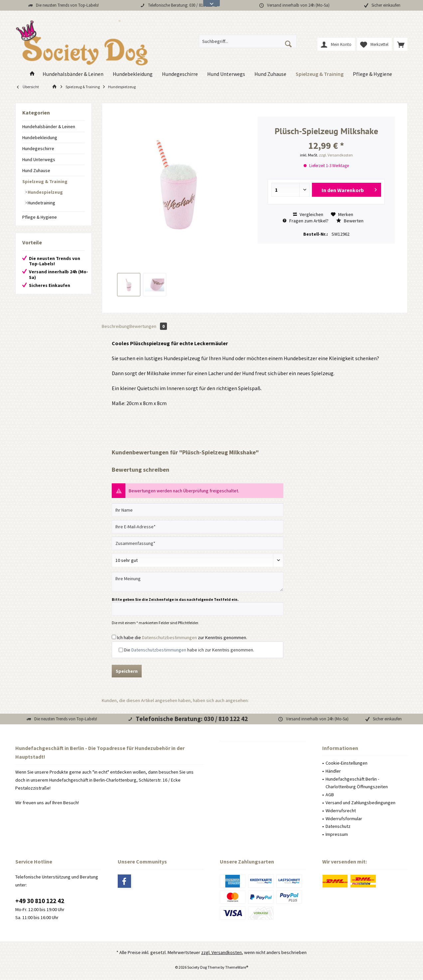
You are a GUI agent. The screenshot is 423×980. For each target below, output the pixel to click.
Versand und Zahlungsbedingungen (360, 803)
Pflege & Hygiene (40, 217)
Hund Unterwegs (39, 159)
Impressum (337, 834)
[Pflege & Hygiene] (372, 74)
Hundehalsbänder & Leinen (49, 126)
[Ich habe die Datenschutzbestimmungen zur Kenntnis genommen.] (114, 637)
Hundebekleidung (40, 137)
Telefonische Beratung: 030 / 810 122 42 (182, 5)
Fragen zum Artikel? (306, 221)
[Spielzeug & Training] (320, 74)
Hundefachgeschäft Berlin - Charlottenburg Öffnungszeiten (357, 783)
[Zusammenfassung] (198, 543)
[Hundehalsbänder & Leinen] (73, 74)
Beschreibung (116, 326)
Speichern (127, 671)
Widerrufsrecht (341, 811)
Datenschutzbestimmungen (169, 637)
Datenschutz (338, 826)
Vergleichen (308, 214)
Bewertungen (148, 326)
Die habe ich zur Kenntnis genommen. (189, 650)
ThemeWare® (237, 967)
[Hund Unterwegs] (226, 74)
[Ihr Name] (198, 510)
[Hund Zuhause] (270, 74)
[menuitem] (401, 44)
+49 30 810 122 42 (40, 901)
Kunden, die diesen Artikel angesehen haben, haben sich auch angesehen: (175, 700)
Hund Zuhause (36, 170)
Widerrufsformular (344, 819)
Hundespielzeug (45, 192)
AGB (330, 795)
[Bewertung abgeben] (198, 560)
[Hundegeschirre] (180, 74)
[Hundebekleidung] (133, 74)
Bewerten (350, 221)
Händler (333, 771)
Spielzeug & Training (45, 181)
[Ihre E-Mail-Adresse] (198, 527)
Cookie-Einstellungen (347, 763)
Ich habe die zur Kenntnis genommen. (182, 637)
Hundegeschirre (38, 148)
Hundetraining (41, 203)
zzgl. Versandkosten (336, 155)
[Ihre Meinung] (198, 582)
